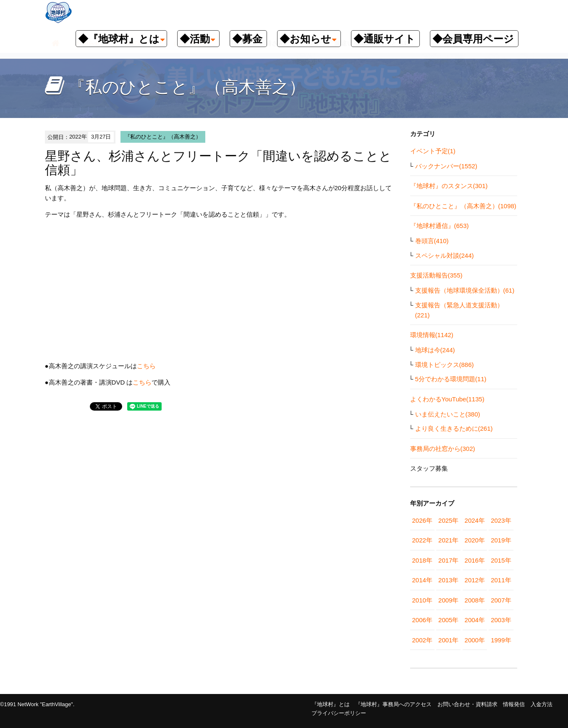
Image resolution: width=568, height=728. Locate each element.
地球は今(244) (435, 350)
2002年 (422, 640)
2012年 (475, 580)
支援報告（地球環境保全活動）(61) (465, 290)
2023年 (501, 520)
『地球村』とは (331, 704)
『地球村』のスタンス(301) (449, 186)
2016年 (475, 560)
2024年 (475, 520)
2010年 (422, 600)
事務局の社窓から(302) (443, 449)
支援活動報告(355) (436, 275)
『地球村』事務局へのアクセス (393, 704)
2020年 (475, 540)
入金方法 (542, 704)
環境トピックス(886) (445, 365)
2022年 (422, 540)
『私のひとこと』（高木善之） (163, 137)
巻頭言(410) (432, 241)
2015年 (501, 560)
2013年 (448, 580)
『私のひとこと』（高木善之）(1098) (463, 206)
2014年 (422, 580)
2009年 (448, 600)
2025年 (448, 520)
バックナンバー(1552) (446, 166)
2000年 (475, 640)
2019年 (501, 540)
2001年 (448, 640)
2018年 (422, 560)
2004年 (475, 620)
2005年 (448, 620)
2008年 (475, 600)
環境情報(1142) (432, 335)
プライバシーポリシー (339, 713)
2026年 (422, 520)
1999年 (501, 640)
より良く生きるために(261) (454, 428)
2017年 (448, 560)
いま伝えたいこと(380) (448, 414)
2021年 (448, 540)
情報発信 (514, 704)
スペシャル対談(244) (445, 255)
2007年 (501, 600)
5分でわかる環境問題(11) (451, 379)
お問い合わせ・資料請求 (467, 704)
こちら (146, 366)
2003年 (501, 620)
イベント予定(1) (433, 151)
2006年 (422, 620)
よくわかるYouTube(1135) (447, 399)
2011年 (501, 580)
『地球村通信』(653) (440, 226)
